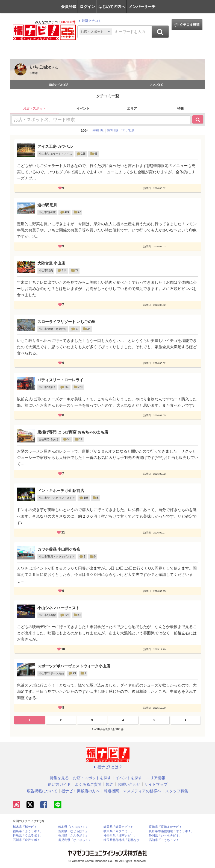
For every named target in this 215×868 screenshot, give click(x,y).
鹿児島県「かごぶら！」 (75, 840)
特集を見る (59, 778)
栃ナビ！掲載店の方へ (81, 791)
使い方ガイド (59, 784)
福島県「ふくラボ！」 (28, 831)
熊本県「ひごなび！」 (73, 827)
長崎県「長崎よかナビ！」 (167, 827)
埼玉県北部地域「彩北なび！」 (125, 840)
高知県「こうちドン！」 (165, 840)
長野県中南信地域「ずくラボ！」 (171, 831)
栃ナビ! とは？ (108, 767)
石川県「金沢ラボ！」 (28, 840)
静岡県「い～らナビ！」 (165, 836)
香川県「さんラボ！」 (73, 836)
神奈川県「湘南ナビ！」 (120, 836)
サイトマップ (156, 784)
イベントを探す (129, 778)
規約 (110, 784)
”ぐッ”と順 (128, 130)
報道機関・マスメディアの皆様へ (132, 791)
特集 (181, 108)
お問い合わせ (129, 784)
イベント (83, 108)
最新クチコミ (89, 21)
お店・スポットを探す (92, 778)
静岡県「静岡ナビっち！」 (122, 827)
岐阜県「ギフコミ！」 (119, 831)
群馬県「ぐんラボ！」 (28, 836)
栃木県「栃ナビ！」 (26, 827)
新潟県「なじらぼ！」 (73, 831)
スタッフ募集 (177, 791)
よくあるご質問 (88, 784)
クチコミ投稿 (187, 25)
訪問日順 (113, 130)
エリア (132, 108)
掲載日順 (98, 130)
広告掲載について (42, 791)
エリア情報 (156, 778)
